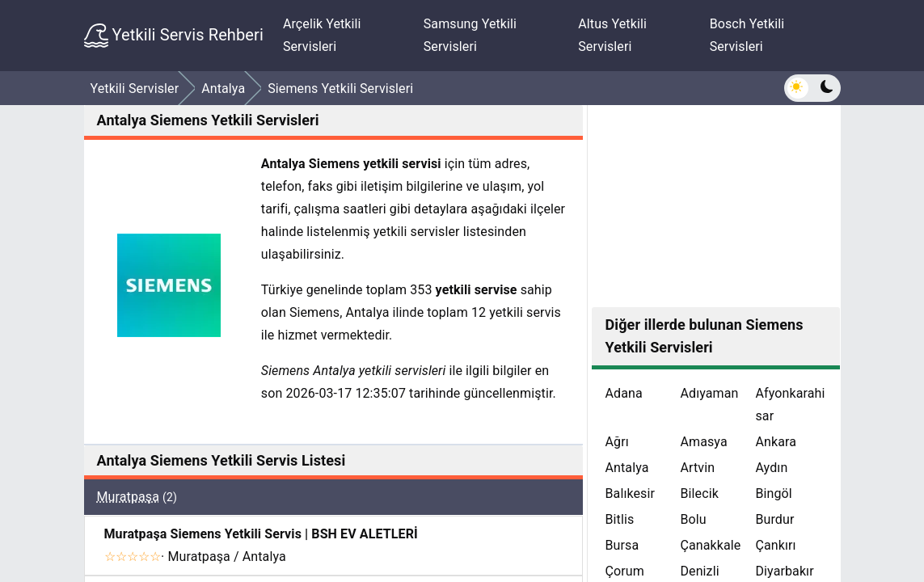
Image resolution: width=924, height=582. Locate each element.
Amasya (703, 442)
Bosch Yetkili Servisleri (747, 35)
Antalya (627, 468)
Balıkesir (630, 493)
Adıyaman (709, 393)
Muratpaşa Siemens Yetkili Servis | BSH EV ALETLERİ (261, 534)
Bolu (693, 519)
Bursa (622, 545)
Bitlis (619, 519)
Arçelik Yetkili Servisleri (322, 35)
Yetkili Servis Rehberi (174, 36)
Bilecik (699, 493)
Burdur (774, 519)
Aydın (771, 468)
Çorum (624, 571)
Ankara (776, 442)
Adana (623, 393)
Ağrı (616, 442)
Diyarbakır (784, 571)
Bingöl (773, 493)
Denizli (699, 571)
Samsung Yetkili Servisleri (470, 35)
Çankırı (775, 545)
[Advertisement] (716, 206)
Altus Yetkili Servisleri (612, 35)
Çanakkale (710, 545)
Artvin (697, 468)
